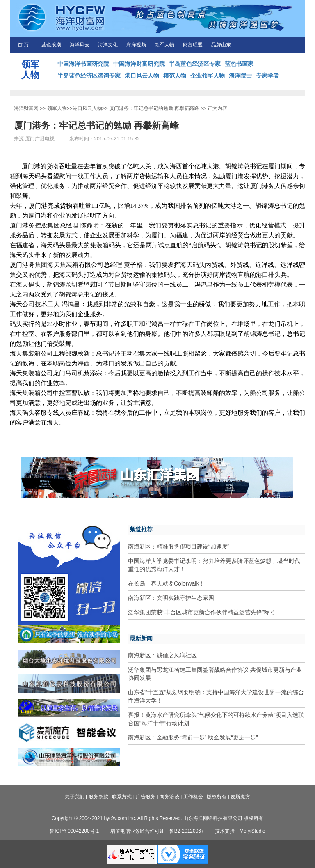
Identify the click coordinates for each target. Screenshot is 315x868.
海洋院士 (240, 76)
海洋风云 (80, 45)
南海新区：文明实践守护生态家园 (171, 598)
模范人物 (175, 76)
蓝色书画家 (239, 64)
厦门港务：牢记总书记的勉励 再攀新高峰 (154, 108)
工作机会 (193, 797)
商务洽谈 (169, 797)
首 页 (23, 45)
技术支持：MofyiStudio (240, 831)
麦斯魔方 (240, 797)
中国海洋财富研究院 (139, 64)
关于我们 (75, 797)
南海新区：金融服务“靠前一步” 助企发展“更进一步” (193, 737)
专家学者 (267, 76)
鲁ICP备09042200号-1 (74, 831)
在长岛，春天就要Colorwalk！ (166, 583)
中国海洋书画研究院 (83, 64)
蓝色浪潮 (51, 45)
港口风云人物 (142, 76)
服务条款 (98, 797)
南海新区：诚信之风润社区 (162, 655)
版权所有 (217, 797)
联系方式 (122, 797)
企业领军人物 (208, 76)
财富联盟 (193, 45)
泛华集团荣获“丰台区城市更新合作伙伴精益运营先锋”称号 (202, 612)
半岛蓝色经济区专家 (195, 64)
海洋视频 (136, 45)
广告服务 (146, 797)
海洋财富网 (26, 108)
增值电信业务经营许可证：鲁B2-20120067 (157, 831)
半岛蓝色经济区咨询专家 (89, 76)
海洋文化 (108, 45)
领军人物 (164, 45)
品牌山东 (221, 45)
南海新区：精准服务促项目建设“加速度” (179, 547)
